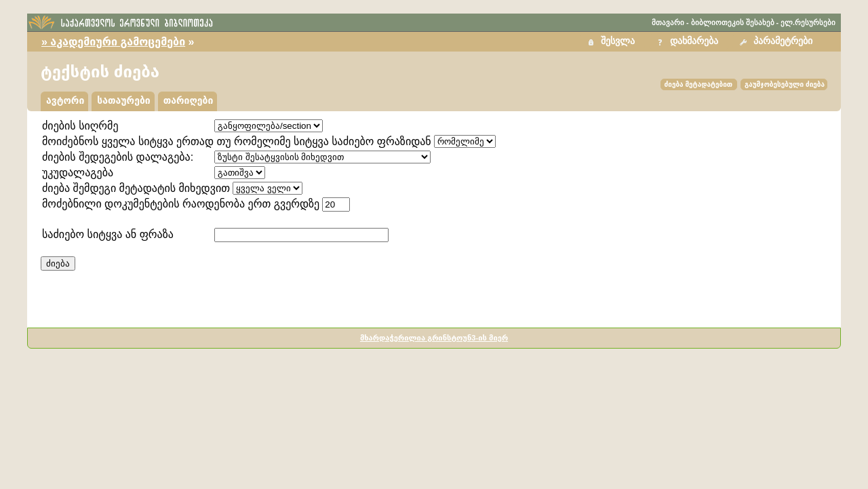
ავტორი (65, 100)
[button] (778, 42)
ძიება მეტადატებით (699, 84)
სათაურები (123, 100)
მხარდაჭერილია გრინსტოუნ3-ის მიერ (434, 338)
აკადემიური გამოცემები (118, 42)
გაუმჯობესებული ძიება (785, 84)
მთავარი (668, 22)
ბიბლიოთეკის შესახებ (733, 22)
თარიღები (189, 100)
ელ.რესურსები (808, 22)
